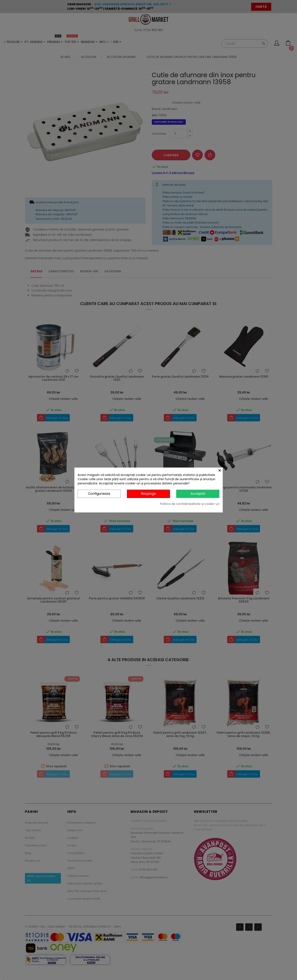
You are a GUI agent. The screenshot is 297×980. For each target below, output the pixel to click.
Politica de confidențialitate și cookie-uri (190, 504)
